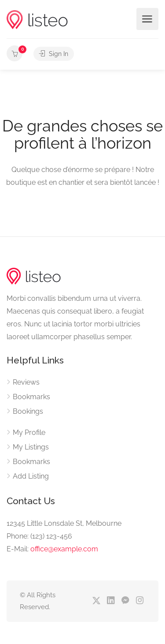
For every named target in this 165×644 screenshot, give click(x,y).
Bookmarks (31, 397)
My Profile (29, 432)
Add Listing (31, 476)
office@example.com (64, 549)
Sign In (54, 54)
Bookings (28, 411)
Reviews (26, 382)
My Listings (31, 447)
